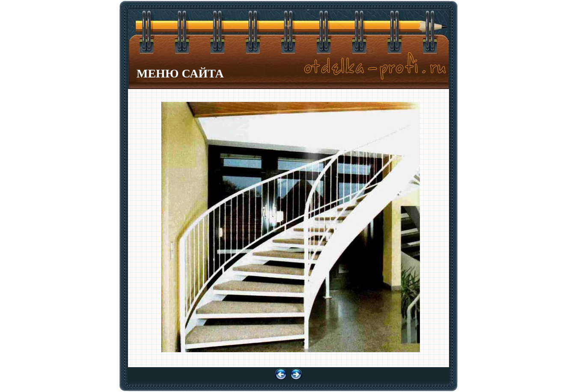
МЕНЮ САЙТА (180, 73)
